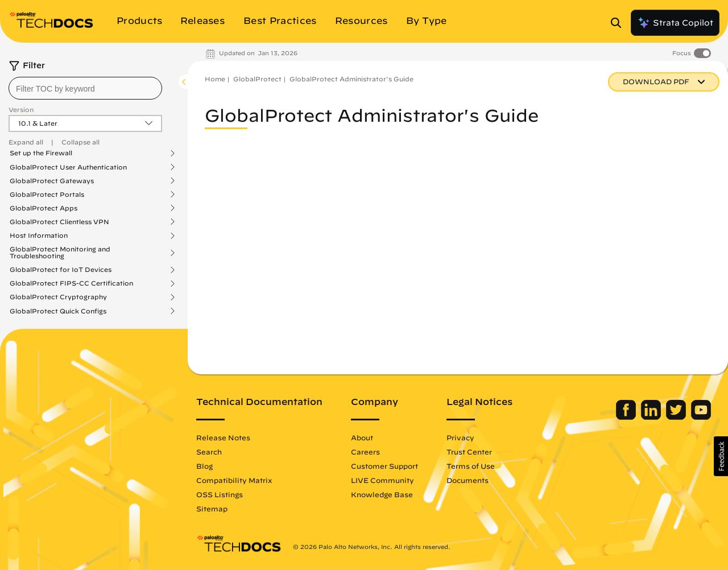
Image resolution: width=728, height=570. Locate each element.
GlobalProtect (257, 79)
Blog (204, 466)
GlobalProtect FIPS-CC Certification (71, 283)
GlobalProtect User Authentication (68, 167)
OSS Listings (220, 494)
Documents (468, 480)
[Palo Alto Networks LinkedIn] (652, 417)
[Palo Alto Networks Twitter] (677, 417)
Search (209, 452)
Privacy (460, 437)
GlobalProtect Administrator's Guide (351, 79)
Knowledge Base (382, 494)
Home (215, 79)
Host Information (39, 236)
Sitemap (212, 509)
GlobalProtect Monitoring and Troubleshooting (60, 253)
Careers (365, 452)
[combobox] (85, 88)
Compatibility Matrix (234, 480)
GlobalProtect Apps (44, 208)
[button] (721, 456)
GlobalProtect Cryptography (58, 297)
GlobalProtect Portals (47, 195)
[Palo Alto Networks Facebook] (627, 417)
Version (21, 110)
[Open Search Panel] (619, 23)
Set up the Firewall (41, 153)
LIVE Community (382, 480)
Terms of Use (471, 466)
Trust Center (469, 452)
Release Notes (223, 437)
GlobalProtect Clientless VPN (59, 222)
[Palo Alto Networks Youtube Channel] (701, 417)
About (362, 437)
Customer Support (384, 466)
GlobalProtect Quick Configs (58, 311)
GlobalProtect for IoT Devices (61, 270)
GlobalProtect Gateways (52, 181)
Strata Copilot (675, 23)
